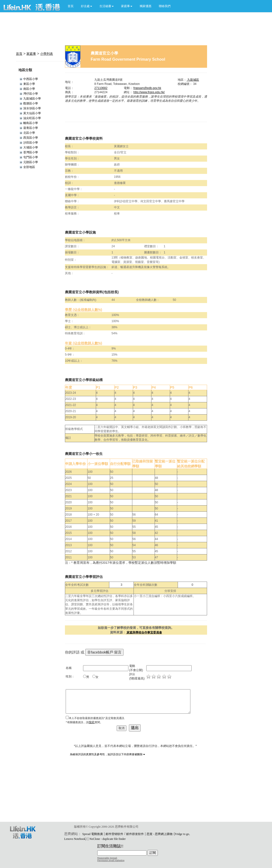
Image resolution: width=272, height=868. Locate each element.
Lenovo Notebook (75, 839)
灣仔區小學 (31, 94)
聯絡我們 (165, 6)
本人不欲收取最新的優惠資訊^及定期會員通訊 (96, 718)
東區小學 (29, 84)
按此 (92, 722)
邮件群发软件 (135, 834)
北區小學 (29, 133)
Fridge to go (182, 834)
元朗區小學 (31, 162)
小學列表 (47, 54)
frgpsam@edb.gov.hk (147, 88)
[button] (87, 6)
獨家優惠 (146, 6)
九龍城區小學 (32, 99)
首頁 (71, 6)
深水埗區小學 (32, 108)
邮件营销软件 (114, 834)
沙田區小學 (31, 143)
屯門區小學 (31, 157)
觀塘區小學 (31, 103)
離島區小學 (31, 123)
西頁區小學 (31, 138)
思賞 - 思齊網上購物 (160, 834)
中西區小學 (31, 79)
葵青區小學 (31, 128)
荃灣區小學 (31, 152)
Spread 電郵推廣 (93, 834)
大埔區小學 (31, 147)
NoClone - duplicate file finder (108, 839)
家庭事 (31, 54)
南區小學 (29, 89)
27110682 (101, 88)
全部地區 (29, 167)
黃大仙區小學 (32, 113)
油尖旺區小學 (32, 118)
